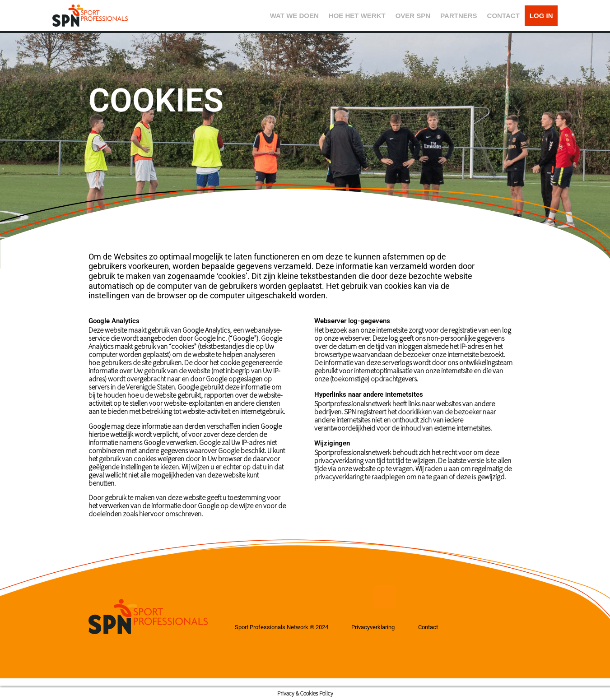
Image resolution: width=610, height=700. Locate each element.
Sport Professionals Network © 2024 (286, 627)
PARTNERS (459, 16)
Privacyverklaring (386, 627)
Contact (447, 627)
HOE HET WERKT (357, 16)
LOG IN (541, 16)
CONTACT (503, 16)
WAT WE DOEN (294, 16)
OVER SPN (413, 16)
